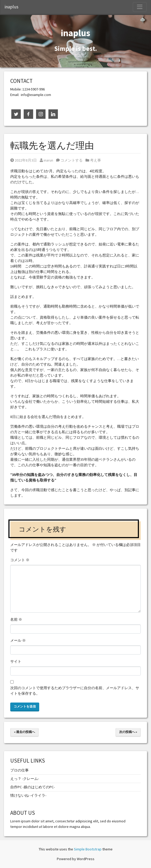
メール (18, 640)
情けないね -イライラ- (28, 795)
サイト (16, 661)
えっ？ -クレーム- (25, 779)
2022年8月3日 (24, 160)
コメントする (69, 160)
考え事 (95, 160)
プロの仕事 (19, 770)
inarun (46, 160)
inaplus (11, 7)
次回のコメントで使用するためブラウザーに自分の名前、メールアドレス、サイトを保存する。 (75, 691)
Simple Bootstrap (88, 849)
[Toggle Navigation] (140, 7)
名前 (16, 619)
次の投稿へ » (128, 732)
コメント (20, 560)
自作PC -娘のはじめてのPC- (32, 787)
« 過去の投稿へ (24, 732)
